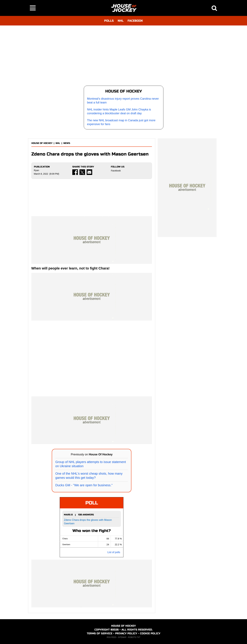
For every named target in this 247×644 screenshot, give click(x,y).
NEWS (67, 143)
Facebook (116, 171)
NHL (121, 21)
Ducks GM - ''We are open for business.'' (84, 485)
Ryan (37, 170)
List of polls (114, 552)
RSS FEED (111, 637)
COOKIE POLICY (150, 633)
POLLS (109, 21)
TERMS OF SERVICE (100, 633)
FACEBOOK (135, 21)
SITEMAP (122, 637)
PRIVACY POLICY (126, 633)
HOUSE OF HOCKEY (42, 143)
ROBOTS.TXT (134, 637)
